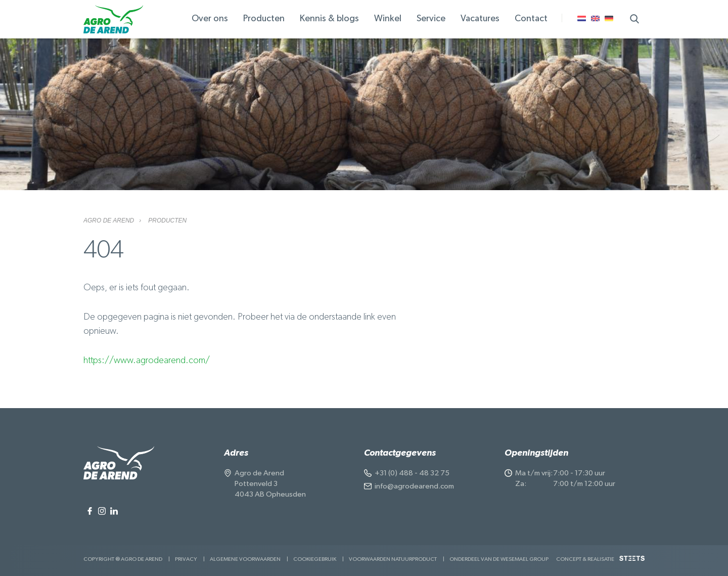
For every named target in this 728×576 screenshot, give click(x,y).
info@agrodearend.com (414, 486)
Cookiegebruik (315, 559)
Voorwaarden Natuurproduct (393, 559)
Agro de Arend (109, 220)
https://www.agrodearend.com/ (147, 361)
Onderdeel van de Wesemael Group (499, 559)
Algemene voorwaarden (245, 559)
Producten (167, 220)
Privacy (186, 559)
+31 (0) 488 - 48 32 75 (412, 473)
